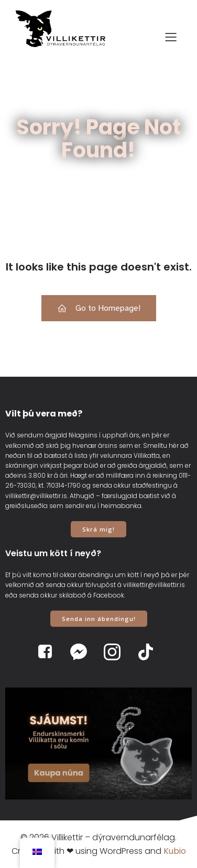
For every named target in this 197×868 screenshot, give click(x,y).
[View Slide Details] (98, 743)
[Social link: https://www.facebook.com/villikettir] (48, 652)
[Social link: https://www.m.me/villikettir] (82, 652)
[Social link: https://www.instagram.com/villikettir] (115, 652)
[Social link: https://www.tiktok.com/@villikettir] (149, 652)
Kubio (175, 851)
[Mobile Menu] (171, 37)
